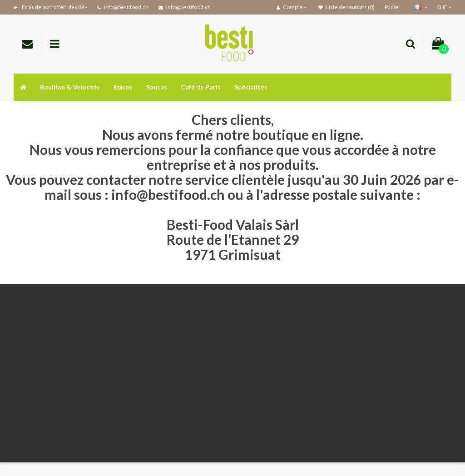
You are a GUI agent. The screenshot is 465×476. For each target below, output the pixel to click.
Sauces (157, 87)
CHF (444, 7)
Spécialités (251, 87)
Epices (123, 87)
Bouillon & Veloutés (70, 87)
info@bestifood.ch (168, 194)
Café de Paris (201, 87)
